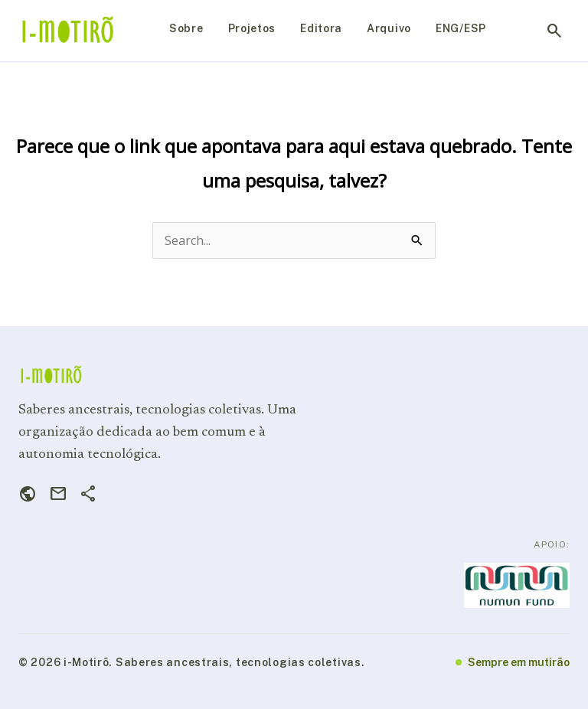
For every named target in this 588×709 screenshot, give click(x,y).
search (554, 31)
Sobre (186, 28)
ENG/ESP (461, 28)
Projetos (252, 28)
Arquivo (389, 28)
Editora (321, 28)
